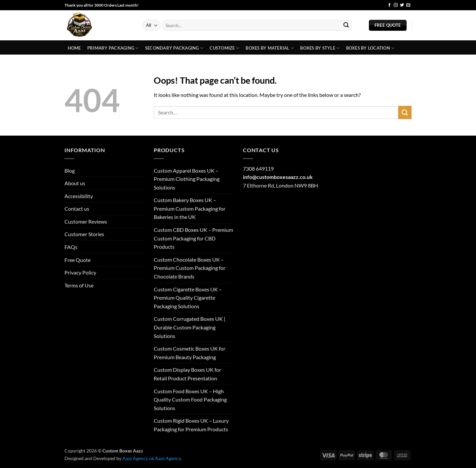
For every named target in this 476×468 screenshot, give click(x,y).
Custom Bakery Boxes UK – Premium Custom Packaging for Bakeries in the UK (190, 208)
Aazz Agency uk (138, 458)
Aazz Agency (168, 458)
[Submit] (346, 25)
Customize (224, 48)
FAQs (71, 247)
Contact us (77, 209)
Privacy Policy (80, 272)
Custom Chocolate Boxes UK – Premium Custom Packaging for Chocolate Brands (190, 268)
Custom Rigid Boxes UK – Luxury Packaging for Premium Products (191, 425)
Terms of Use (79, 285)
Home (74, 48)
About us (75, 183)
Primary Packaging (113, 48)
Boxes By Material (270, 48)
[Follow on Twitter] (402, 5)
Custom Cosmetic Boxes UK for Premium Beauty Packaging (190, 353)
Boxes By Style (320, 48)
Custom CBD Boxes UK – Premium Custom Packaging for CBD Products (193, 238)
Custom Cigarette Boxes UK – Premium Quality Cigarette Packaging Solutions (188, 298)
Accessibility (79, 196)
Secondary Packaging (174, 48)
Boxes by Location (370, 48)
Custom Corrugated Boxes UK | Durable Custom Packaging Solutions (190, 327)
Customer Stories (84, 234)
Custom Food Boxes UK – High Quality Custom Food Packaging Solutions (190, 400)
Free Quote (78, 260)
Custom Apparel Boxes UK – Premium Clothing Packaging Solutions (187, 179)
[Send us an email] (408, 5)
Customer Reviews (86, 221)
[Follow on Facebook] (389, 5)
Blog (377, 5)
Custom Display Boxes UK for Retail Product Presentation (187, 374)
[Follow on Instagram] (396, 5)
